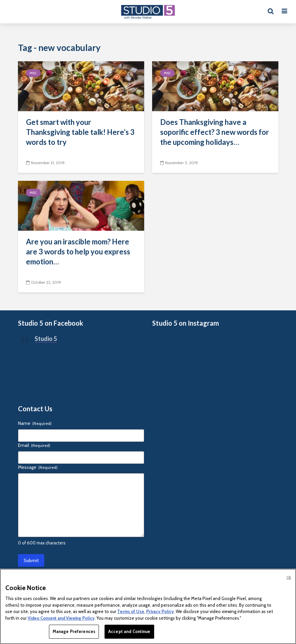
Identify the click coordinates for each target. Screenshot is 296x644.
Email (34, 445)
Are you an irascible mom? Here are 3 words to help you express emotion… (78, 252)
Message (38, 467)
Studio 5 (46, 339)
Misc (33, 73)
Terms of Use (131, 611)
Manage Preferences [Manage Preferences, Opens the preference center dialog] (74, 631)
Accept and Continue (129, 631)
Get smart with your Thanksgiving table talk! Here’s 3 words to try (80, 132)
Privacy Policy (160, 611)
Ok (289, 577)
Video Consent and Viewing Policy (61, 618)
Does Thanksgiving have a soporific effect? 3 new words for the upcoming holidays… (215, 132)
